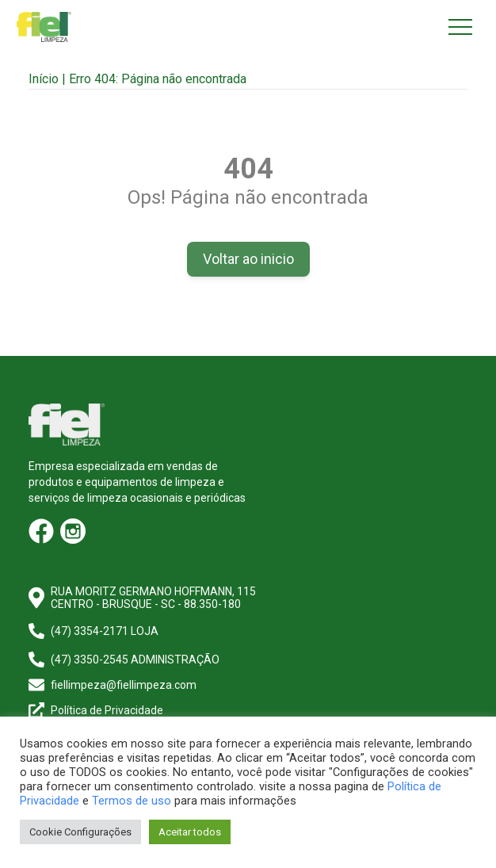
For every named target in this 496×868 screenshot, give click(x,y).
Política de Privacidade (107, 710)
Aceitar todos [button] (190, 832)
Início (44, 79)
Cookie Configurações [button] (80, 832)
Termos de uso (132, 801)
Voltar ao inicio (248, 259)
